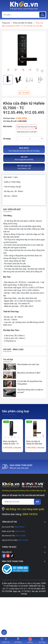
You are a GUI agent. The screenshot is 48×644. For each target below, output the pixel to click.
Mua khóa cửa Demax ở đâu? (29, 373)
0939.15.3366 (20, 536)
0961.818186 (23, 540)
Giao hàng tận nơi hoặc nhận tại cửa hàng (24, 149)
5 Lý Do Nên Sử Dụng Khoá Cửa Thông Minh (30, 383)
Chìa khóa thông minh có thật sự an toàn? (30, 391)
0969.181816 (30, 514)
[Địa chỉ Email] (18, 502)
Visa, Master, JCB (24, 167)
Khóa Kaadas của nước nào (28, 364)
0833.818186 (20, 531)
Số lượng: (7, 139)
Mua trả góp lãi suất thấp (24, 158)
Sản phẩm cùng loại (15, 411)
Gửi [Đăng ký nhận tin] (37, 502)
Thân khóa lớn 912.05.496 (27, 127)
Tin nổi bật (8, 360)
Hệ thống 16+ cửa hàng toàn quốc (25, 509)
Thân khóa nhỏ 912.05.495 (27, 132)
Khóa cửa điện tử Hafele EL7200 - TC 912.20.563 (11, 444)
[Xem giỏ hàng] (42, 641)
